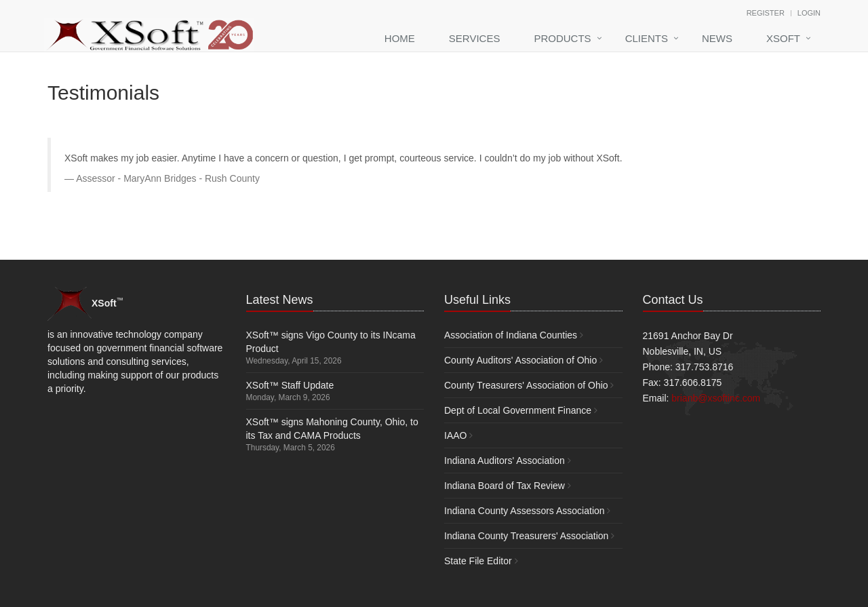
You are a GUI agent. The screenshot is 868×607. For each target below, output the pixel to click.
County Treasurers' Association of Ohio (526, 385)
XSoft (783, 38)
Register (766, 13)
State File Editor (478, 561)
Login (809, 13)
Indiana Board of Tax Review (505, 486)
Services (475, 38)
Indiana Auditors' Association (505, 461)
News (717, 38)
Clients (647, 38)
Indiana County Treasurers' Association (526, 536)
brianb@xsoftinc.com (716, 398)
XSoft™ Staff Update (290, 385)
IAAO (455, 435)
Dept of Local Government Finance (518, 410)
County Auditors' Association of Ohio (520, 360)
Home (400, 38)
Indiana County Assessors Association (525, 511)
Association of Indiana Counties (511, 335)
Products (562, 38)
